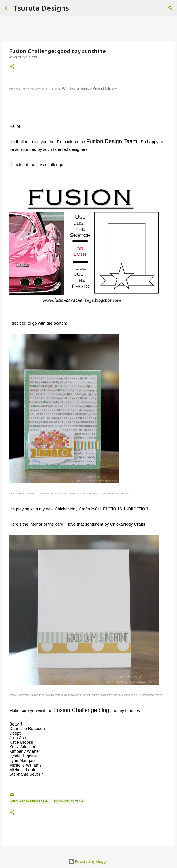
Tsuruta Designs (41, 8)
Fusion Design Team (68, 801)
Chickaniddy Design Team (30, 801)
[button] (12, 67)
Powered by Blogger (89, 861)
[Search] (75, 8)
